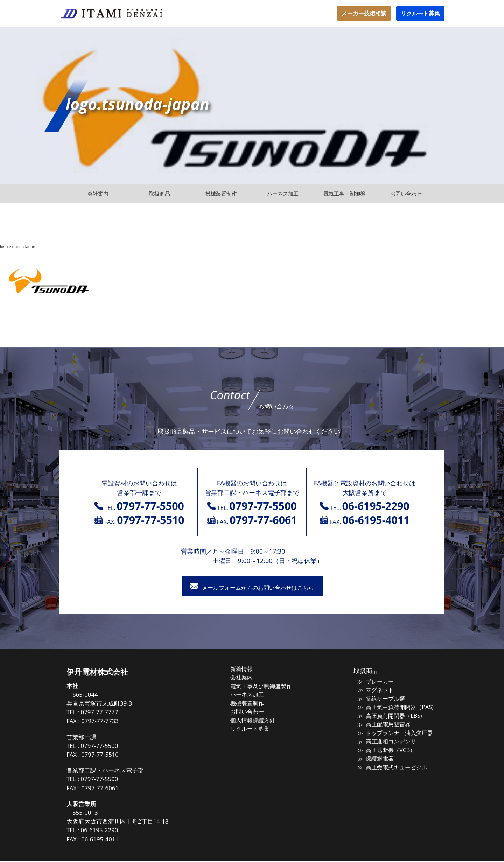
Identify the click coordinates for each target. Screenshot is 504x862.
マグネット (375, 691)
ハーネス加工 (254, 694)
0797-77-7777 (112, 713)
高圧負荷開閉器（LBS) (388, 715)
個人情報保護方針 (260, 719)
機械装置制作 (254, 703)
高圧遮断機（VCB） (385, 748)
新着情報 (249, 670)
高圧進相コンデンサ (386, 740)
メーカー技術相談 (364, 13)
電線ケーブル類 (380, 699)
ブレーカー (375, 682)
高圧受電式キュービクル (391, 765)
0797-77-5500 (112, 747)
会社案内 (249, 678)
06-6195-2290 (112, 831)
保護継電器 (375, 756)
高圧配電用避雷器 (383, 723)
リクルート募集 (420, 13)
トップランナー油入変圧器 (393, 732)
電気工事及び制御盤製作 (268, 686)
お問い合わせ (254, 711)
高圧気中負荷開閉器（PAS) (393, 707)
